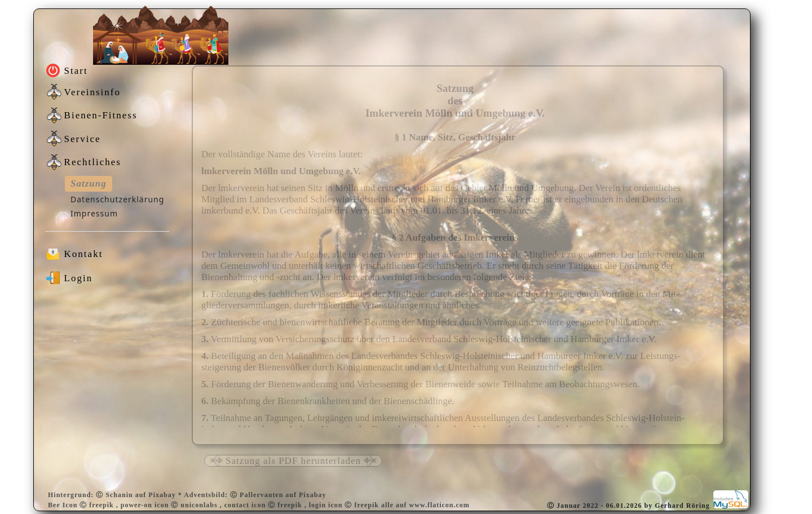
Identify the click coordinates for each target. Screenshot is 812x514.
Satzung (89, 183)
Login (79, 278)
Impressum (94, 213)
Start (76, 71)
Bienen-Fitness (101, 115)
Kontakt (84, 254)
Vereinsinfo (92, 92)
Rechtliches (93, 162)
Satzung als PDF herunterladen (293, 461)
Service (83, 139)
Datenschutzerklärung (117, 199)
